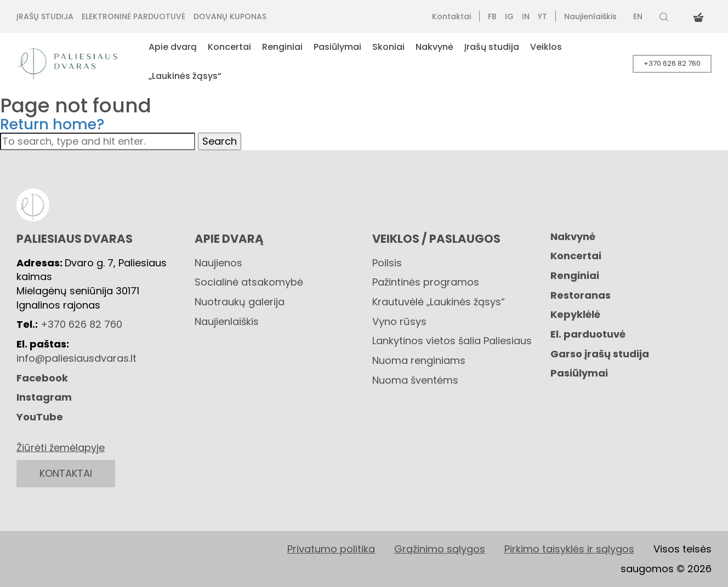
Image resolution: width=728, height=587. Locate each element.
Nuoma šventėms (415, 380)
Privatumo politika (331, 549)
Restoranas (581, 295)
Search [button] (220, 141)
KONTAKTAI (66, 473)
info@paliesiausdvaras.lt (76, 358)
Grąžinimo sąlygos (440, 549)
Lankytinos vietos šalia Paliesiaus (452, 341)
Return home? (52, 124)
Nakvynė (573, 236)
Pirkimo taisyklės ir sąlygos (569, 549)
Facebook (42, 378)
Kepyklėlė (575, 314)
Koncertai (576, 256)
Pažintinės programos (426, 282)
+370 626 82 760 (672, 63)
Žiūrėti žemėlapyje (61, 448)
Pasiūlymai (579, 373)
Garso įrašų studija (600, 354)
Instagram (44, 397)
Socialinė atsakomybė (249, 282)
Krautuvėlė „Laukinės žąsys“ (439, 302)
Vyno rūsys (399, 321)
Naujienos (218, 263)
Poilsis (387, 263)
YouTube (40, 417)
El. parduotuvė (588, 334)
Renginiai (575, 275)
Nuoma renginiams (419, 360)
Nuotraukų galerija (240, 302)
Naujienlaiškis (227, 321)
